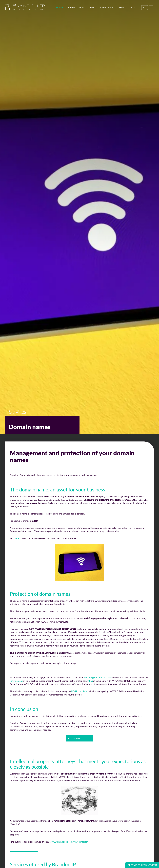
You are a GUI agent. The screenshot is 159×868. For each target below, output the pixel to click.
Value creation (107, 7)
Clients (92, 7)
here (17, 538)
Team (82, 7)
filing (90, 681)
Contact (132, 7)
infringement (16, 681)
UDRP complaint (79, 691)
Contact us (74, 738)
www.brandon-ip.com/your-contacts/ (70, 842)
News (121, 7)
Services (60, 7)
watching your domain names (98, 677)
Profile (71, 7)
